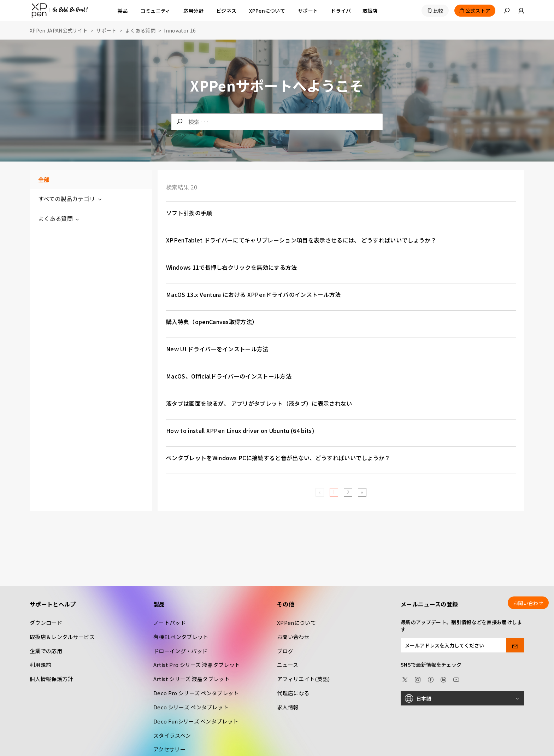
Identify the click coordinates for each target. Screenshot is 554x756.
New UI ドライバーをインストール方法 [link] (217, 349)
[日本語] (462, 698)
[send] (515, 645)
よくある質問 (140, 30)
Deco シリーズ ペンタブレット (191, 707)
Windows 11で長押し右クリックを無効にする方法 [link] (232, 267)
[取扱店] (370, 11)
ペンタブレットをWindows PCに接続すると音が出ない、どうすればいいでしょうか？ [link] (278, 458)
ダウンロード (46, 623)
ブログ (285, 651)
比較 (438, 11)
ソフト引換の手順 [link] (189, 213)
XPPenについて (296, 623)
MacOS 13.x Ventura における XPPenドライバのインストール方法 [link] (253, 294)
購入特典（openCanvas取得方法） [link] (212, 322)
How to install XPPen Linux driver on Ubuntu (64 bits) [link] (240, 430)
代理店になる (293, 693)
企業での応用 (46, 651)
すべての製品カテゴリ (70, 199)
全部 (44, 180)
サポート (106, 30)
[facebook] (431, 679)
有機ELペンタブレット (181, 637)
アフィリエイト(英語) (303, 679)
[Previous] (320, 492)
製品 (123, 11)
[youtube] (456, 679)
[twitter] (405, 679)
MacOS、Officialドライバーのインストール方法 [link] (229, 376)
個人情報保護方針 (51, 679)
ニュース (288, 665)
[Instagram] (418, 679)
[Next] (362, 492)
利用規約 (40, 665)
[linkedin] (443, 679)
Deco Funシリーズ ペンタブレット (196, 721)
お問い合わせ (293, 637)
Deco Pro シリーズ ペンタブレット (196, 693)
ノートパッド (170, 623)
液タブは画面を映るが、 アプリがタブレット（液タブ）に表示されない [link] (259, 403)
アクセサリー (169, 749)
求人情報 (288, 707)
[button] (507, 11)
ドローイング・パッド (180, 651)
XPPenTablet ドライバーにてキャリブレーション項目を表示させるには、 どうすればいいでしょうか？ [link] (301, 240)
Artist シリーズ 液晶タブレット (191, 679)
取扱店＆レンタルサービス (62, 637)
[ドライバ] (341, 11)
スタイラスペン (172, 735)
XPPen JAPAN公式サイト (59, 30)
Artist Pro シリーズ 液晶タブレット (197, 665)
